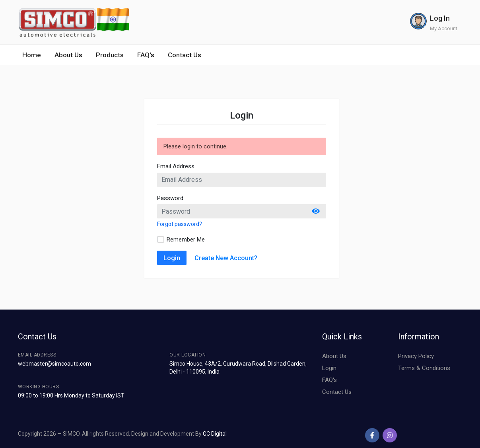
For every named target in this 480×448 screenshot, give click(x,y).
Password (170, 198)
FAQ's (146, 55)
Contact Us (185, 55)
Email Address (176, 166)
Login (172, 258)
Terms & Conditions (424, 368)
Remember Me (186, 240)
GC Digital (215, 434)
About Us (68, 55)
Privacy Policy (416, 356)
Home (32, 55)
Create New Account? (226, 258)
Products (110, 55)
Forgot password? (180, 224)
